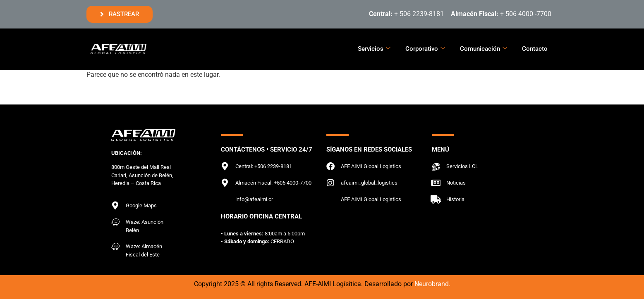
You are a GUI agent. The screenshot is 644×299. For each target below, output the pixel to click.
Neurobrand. (432, 284)
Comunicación (484, 49)
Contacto (535, 49)
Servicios (374, 49)
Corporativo (425, 49)
